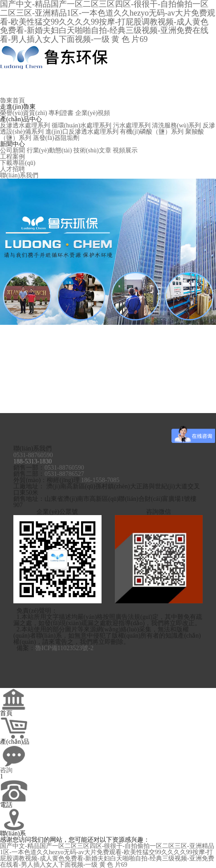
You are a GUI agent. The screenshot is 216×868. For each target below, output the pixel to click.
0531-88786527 (64, 474)
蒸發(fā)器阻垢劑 (56, 138)
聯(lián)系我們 (19, 175)
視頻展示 (125, 150)
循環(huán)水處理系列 (82, 125)
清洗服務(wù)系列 (176, 125)
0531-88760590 (33, 455)
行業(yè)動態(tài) (49, 150)
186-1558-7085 (100, 480)
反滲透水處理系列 (25, 125)
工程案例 (12, 157)
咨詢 (6, 770)
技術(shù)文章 (92, 150)
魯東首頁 (12, 100)
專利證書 (61, 113)
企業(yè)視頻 (93, 113)
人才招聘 (12, 169)
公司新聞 (12, 150)
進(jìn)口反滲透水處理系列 (82, 132)
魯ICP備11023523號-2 (64, 648)
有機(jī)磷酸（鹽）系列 (152, 132)
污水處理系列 (132, 125)
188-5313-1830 (33, 461)
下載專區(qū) (18, 163)
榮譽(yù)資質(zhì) (24, 113)
